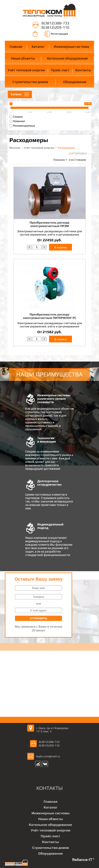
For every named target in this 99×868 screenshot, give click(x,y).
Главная (16, 46)
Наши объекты (23, 58)
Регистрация (59, 34)
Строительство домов (30, 82)
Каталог (38, 46)
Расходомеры (66, 148)
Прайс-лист (60, 70)
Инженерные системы (71, 46)
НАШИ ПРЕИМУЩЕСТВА (49, 374)
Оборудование (75, 82)
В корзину (61, 247)
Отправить (38, 618)
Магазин (15, 148)
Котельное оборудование (67, 58)
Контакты (83, 70)
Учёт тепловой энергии (26, 70)
